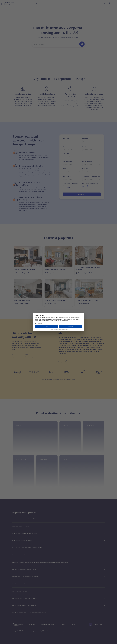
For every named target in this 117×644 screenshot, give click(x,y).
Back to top (100, 624)
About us (24, 3)
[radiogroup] (72, 188)
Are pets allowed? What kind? (58, 526)
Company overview (40, 3)
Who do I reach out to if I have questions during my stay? (58, 613)
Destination (66, 154)
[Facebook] (91, 625)
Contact (55, 3)
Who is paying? (67, 176)
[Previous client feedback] (60, 362)
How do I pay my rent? (58, 555)
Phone (84, 146)
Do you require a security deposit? (58, 540)
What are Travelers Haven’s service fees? (58, 569)
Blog (73, 624)
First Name (66, 139)
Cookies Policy (47, 631)
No (70, 188)
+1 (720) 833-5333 (110, 3)
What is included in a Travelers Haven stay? (58, 598)
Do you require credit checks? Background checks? (58, 548)
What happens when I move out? (58, 584)
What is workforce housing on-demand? (58, 605)
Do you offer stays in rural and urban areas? (58, 533)
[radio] (63, 188)
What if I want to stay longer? (58, 591)
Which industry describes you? (91, 176)
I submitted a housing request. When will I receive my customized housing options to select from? (58, 562)
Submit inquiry (82, 194)
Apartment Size (67, 161)
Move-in (65, 169)
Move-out (85, 169)
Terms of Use (55, 631)
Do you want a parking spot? (90, 184)
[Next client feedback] (65, 362)
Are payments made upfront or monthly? (58, 519)
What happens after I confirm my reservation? (58, 577)
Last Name (85, 139)
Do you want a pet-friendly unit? (70, 185)
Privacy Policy (38, 631)
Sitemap (62, 631)
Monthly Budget (87, 161)
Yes (66, 188)
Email (64, 146)
